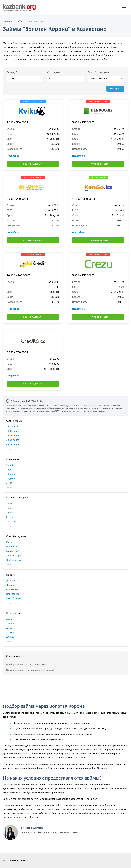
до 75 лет (11, 521)
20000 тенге (13, 435)
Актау (9, 619)
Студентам (12, 589)
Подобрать (115, 89)
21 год (10, 517)
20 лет (10, 512)
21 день (10, 483)
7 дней (10, 469)
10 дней (10, 474)
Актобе (10, 623)
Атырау (10, 637)
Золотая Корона (15, 555)
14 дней (10, 478)
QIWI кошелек (14, 560)
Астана (10, 632)
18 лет (10, 504)
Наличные (12, 547)
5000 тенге (12, 426)
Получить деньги (33, 164)
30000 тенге (13, 440)
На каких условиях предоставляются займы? (30, 670)
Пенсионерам (14, 594)
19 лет (10, 508)
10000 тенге (13, 431)
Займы (20, 21)
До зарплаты (13, 580)
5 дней (10, 465)
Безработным (14, 598)
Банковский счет (15, 551)
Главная (7, 21)
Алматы (10, 628)
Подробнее (13, 156)
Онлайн (10, 585)
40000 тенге (13, 444)
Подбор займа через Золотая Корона (26, 664)
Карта (9, 542)
